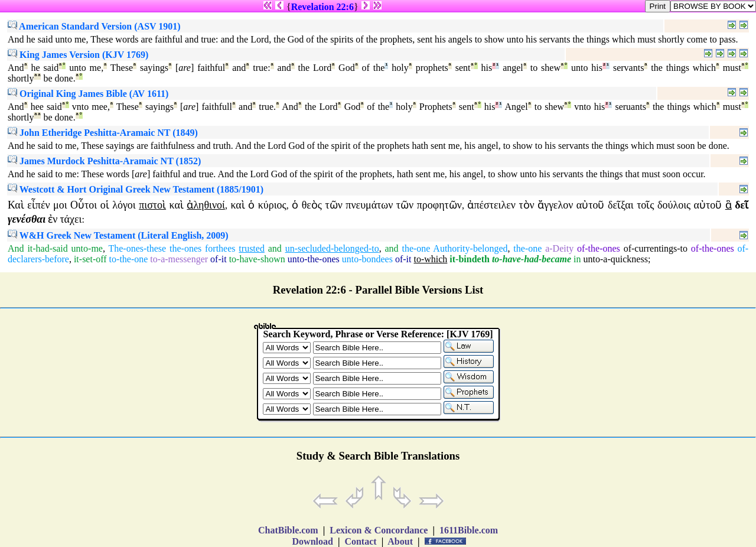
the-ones (185, 248)
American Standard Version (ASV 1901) (94, 26)
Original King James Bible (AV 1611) (88, 94)
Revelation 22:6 (322, 7)
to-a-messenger (179, 259)
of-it (219, 259)
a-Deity (559, 248)
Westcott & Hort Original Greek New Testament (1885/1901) (136, 189)
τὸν (526, 205)
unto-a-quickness (616, 259)
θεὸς (312, 205)
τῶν (333, 205)
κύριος (272, 205)
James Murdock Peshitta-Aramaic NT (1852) (104, 161)
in (577, 259)
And (16, 248)
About (400, 541)
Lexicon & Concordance (379, 530)
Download (313, 541)
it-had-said (47, 248)
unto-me (87, 248)
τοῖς (645, 205)
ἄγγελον (555, 205)
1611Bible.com (469, 530)
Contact (360, 541)
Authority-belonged (470, 248)
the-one (416, 248)
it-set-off (90, 259)
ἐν (53, 219)
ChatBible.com (288, 530)
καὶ (177, 205)
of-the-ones (599, 248)
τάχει (71, 219)
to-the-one (129, 259)
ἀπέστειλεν (491, 205)
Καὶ (16, 205)
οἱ (105, 205)
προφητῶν (439, 205)
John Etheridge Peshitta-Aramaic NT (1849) (103, 133)
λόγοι (124, 205)
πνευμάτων (369, 205)
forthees (220, 248)
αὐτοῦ (591, 205)
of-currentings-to (656, 248)
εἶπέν (38, 205)
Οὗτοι (84, 205)
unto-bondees (367, 259)
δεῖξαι (621, 205)
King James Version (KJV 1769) (78, 55)
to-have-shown (257, 259)
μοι (60, 205)
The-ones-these (137, 248)
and (275, 248)
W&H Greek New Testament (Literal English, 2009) (118, 235)
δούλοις (674, 205)
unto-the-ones (314, 259)
